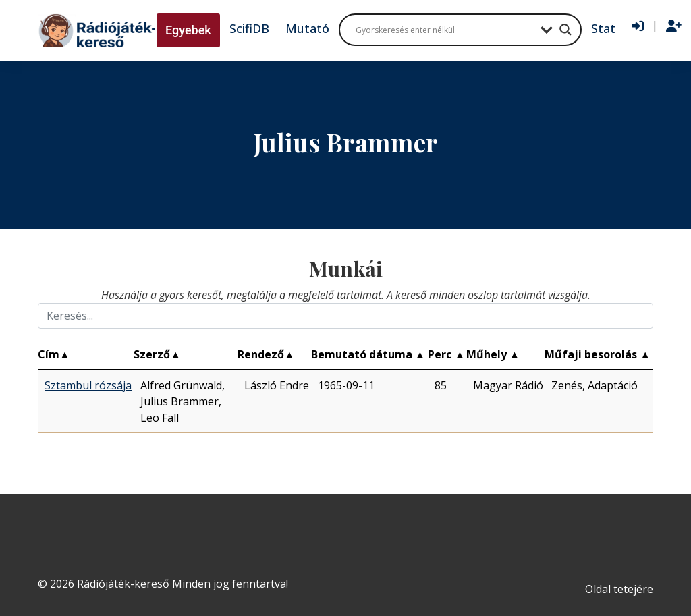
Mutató (307, 28)
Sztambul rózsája (88, 385)
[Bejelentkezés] (638, 26)
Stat (603, 28)
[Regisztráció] (674, 26)
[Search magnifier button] (565, 30)
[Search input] (445, 30)
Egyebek (188, 30)
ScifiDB (249, 28)
